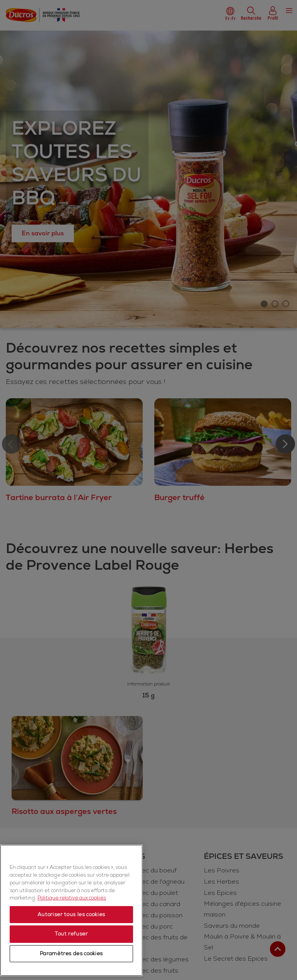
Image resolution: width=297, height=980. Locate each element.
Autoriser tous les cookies (71, 915)
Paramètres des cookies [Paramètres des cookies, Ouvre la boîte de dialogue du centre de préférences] (71, 954)
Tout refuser (71, 934)
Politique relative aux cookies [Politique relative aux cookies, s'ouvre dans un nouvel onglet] (72, 898)
